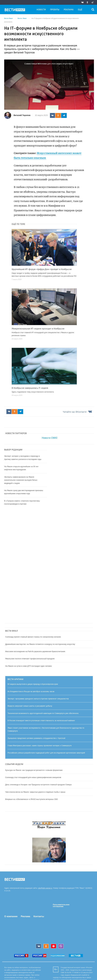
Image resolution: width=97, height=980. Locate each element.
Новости (41, 10)
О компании (11, 916)
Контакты (39, 916)
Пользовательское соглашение (61, 905)
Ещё (80, 10)
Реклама (69, 10)
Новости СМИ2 (50, 438)
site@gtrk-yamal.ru (45, 888)
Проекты (55, 10)
